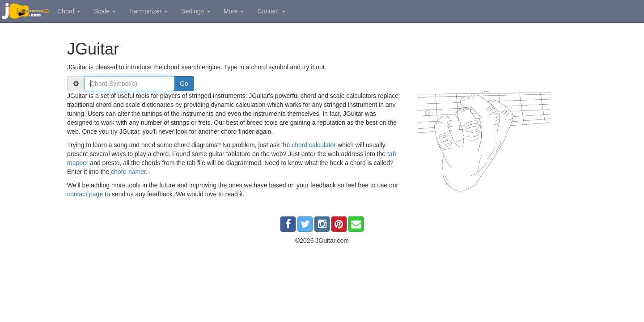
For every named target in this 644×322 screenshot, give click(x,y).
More (234, 11)
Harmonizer (148, 11)
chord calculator (314, 145)
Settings (195, 11)
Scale (105, 11)
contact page (85, 194)
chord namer (128, 172)
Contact (271, 11)
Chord (69, 11)
